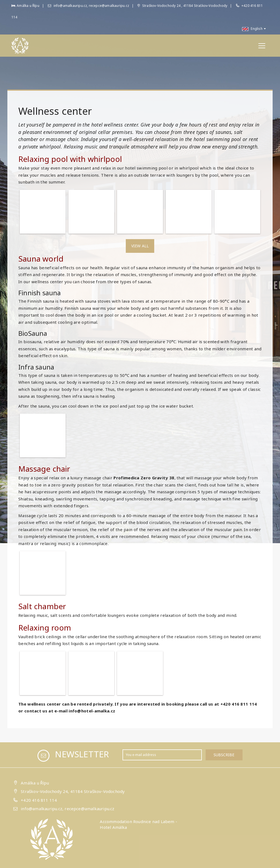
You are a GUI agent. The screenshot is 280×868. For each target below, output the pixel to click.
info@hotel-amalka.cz (92, 711)
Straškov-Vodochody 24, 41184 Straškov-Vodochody (73, 791)
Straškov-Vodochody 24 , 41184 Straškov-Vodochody (182, 6)
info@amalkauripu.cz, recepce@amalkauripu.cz (88, 6)
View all (140, 246)
